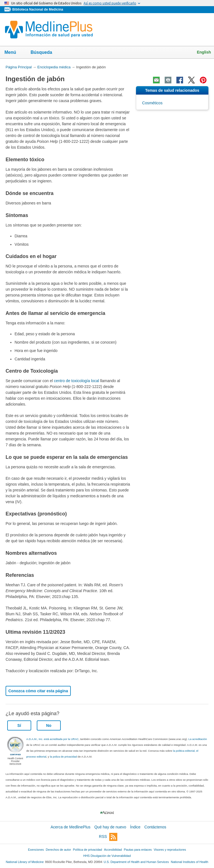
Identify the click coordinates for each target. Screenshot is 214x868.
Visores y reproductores (170, 850)
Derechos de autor (58, 850)
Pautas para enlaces (138, 850)
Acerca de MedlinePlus (70, 827)
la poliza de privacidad (63, 757)
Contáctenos (155, 827)
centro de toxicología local (77, 381)
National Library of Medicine (25, 862)
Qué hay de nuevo (110, 827)
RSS (108, 837)
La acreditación (198, 739)
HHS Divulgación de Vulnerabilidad (107, 856)
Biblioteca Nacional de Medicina (38, 9)
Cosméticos (152, 103)
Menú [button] (14, 53)
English (204, 52)
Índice (135, 827)
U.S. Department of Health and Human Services (136, 862)
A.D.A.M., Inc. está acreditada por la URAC (52, 739)
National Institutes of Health (189, 862)
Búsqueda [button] (45, 53)
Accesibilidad (113, 850)
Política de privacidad (87, 850)
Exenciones (36, 850)
